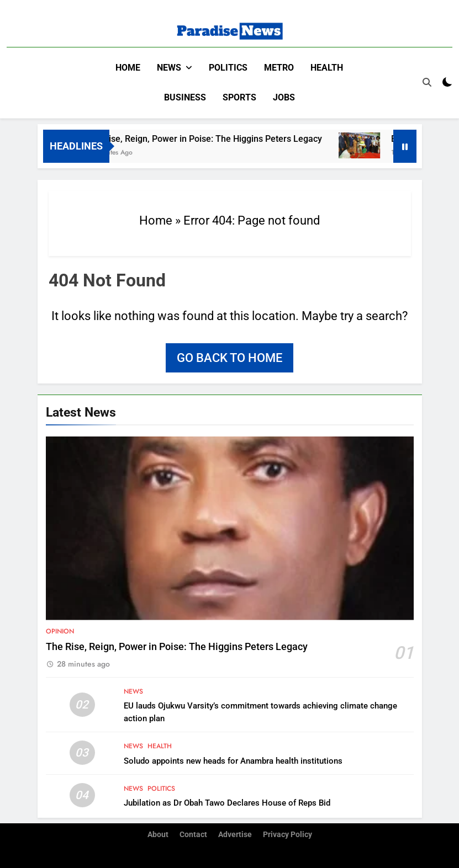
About (158, 834)
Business (185, 97)
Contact (193, 834)
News (169, 68)
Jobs (284, 97)
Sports (239, 97)
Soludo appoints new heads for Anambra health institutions (233, 760)
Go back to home (229, 357)
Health (327, 68)
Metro (279, 68)
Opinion (60, 631)
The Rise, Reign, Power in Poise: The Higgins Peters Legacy (256, 138)
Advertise (235, 834)
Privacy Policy (287, 834)
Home (128, 68)
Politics (228, 68)
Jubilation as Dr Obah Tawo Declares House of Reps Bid (227, 802)
